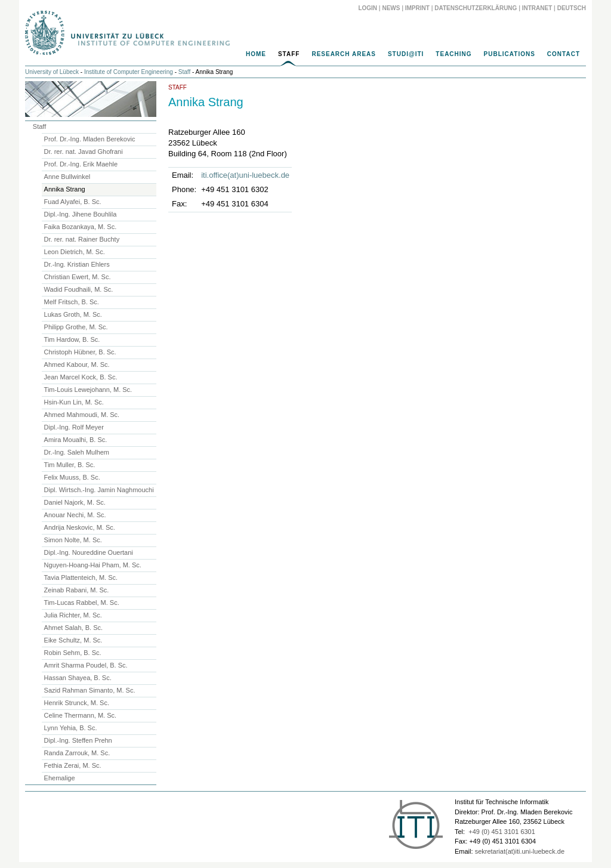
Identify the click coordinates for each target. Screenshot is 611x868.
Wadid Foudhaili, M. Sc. (79, 289)
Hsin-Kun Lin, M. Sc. (74, 402)
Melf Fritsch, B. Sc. (72, 302)
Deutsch (572, 8)
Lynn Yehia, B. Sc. (71, 728)
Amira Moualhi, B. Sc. (76, 440)
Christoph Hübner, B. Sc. (80, 352)
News (391, 8)
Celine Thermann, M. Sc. (80, 715)
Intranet (537, 8)
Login (368, 8)
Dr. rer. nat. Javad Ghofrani (84, 152)
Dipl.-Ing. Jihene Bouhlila (81, 214)
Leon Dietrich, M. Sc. (75, 252)
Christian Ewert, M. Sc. (78, 277)
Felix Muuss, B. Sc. (72, 477)
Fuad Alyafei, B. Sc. (73, 202)
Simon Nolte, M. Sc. (73, 540)
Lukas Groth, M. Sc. (73, 314)
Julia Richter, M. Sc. (73, 615)
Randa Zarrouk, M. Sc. (77, 753)
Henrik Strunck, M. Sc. (77, 703)
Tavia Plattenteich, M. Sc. (81, 577)
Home (256, 54)
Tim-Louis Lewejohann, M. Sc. (88, 390)
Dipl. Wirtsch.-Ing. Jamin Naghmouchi (99, 490)
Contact (564, 54)
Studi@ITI (406, 54)
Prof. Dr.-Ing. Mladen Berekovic (90, 139)
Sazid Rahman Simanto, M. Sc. (90, 690)
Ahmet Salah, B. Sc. (73, 628)
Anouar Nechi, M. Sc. (75, 515)
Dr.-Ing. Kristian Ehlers (77, 264)
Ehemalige (60, 778)
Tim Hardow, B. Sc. (72, 339)
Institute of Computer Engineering (129, 72)
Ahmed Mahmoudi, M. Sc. (82, 415)
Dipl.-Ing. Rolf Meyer (74, 427)
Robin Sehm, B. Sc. (73, 653)
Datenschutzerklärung (476, 8)
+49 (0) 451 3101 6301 (502, 832)
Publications (510, 54)
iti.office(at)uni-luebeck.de (245, 175)
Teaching (453, 54)
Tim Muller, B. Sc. (70, 465)
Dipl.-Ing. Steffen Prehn (78, 740)
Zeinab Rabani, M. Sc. (77, 590)
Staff (289, 54)
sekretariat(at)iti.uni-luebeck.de (520, 851)
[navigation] (305, 57)
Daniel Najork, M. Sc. (75, 502)
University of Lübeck (52, 72)
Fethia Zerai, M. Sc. (73, 765)
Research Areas (344, 54)
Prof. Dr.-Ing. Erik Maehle (81, 164)
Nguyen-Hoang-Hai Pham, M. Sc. (93, 565)
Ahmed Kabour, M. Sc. (77, 365)
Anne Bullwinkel (67, 177)
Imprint (417, 8)
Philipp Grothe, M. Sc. (76, 327)
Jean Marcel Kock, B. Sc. (81, 377)
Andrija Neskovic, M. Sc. (80, 527)
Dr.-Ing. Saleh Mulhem (77, 452)
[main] (305, 150)
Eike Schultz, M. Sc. (73, 640)
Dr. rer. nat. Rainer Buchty (82, 239)
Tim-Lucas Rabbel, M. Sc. (82, 603)
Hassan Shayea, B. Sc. (78, 678)
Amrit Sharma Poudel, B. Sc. (86, 665)
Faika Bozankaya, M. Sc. (81, 227)
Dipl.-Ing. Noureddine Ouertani (89, 552)
